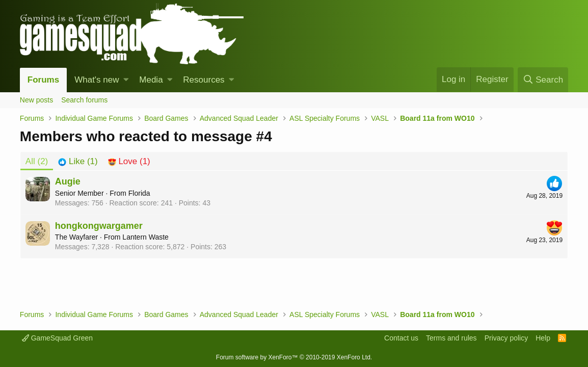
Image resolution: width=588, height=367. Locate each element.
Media (151, 80)
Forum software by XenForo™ (294, 357)
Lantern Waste (145, 237)
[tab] (78, 162)
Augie (68, 181)
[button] (126, 80)
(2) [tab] (37, 161)
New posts (36, 100)
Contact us (401, 338)
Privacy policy (506, 338)
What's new (97, 80)
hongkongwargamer (99, 226)
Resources (204, 80)
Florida (139, 193)
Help (543, 338)
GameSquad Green (57, 338)
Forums (43, 80)
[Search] (543, 80)
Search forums (84, 100)
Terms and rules (451, 338)
